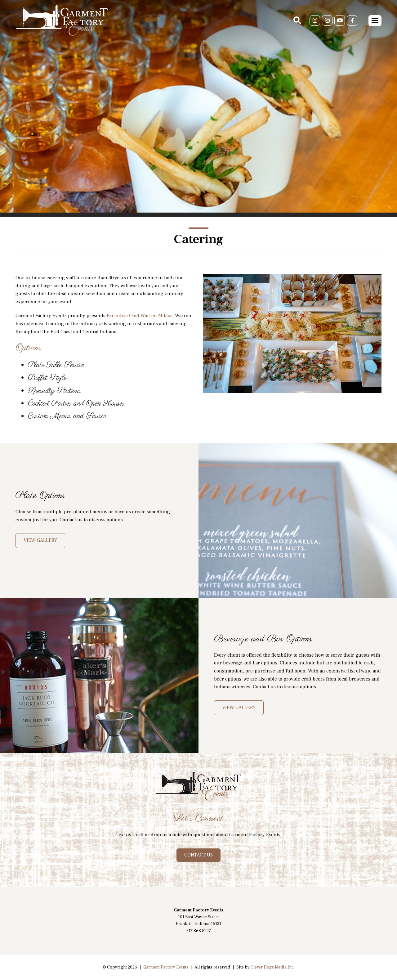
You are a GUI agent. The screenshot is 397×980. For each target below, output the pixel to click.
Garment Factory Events (166, 967)
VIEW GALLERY (239, 708)
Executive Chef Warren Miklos (140, 316)
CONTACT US (198, 855)
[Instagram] (315, 20)
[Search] (297, 20)
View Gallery (40, 540)
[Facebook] (352, 20)
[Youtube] (340, 20)
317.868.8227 (199, 931)
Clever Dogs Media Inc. (273, 967)
